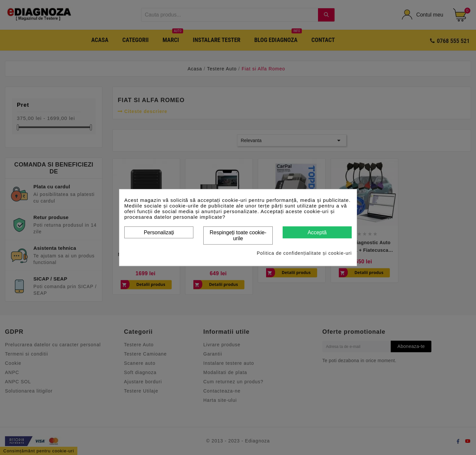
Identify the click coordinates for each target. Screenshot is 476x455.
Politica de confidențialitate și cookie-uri (304, 253)
